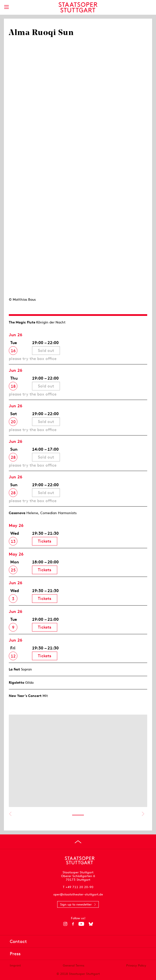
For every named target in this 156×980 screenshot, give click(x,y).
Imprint (15, 965)
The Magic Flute (22, 322)
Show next (143, 814)
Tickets (45, 541)
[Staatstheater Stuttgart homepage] (78, 7)
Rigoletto (17, 682)
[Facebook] (73, 924)
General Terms (74, 965)
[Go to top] (78, 842)
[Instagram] (65, 924)
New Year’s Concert (25, 696)
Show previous (10, 814)
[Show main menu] (6, 7)
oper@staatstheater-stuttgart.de (78, 894)
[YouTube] (81, 924)
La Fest (14, 669)
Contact (18, 941)
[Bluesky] (91, 924)
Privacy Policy (136, 965)
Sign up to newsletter (76, 904)
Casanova (17, 513)
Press (15, 954)
